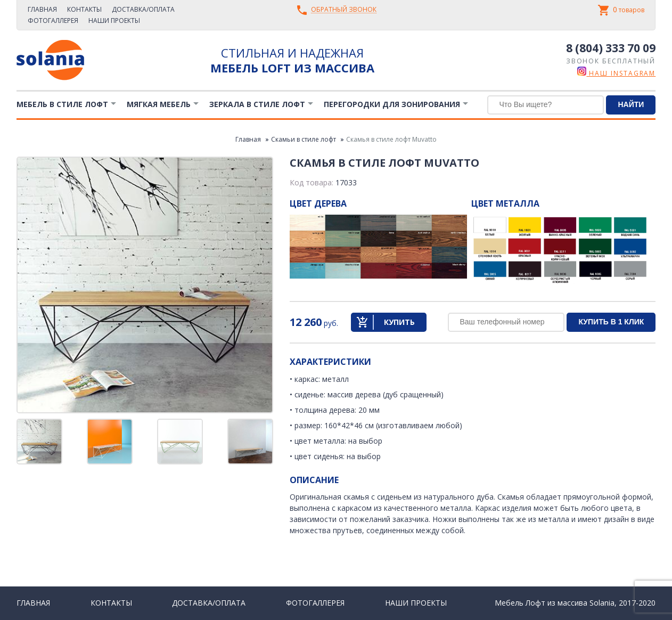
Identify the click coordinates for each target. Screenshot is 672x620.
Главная (42, 9)
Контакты (84, 9)
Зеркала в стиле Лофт (257, 104)
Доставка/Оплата (143, 9)
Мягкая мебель (159, 104)
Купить (399, 322)
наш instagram (616, 73)
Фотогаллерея (53, 21)
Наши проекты (114, 21)
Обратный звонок (344, 10)
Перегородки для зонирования (392, 104)
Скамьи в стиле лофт (304, 139)
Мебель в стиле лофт (62, 104)
